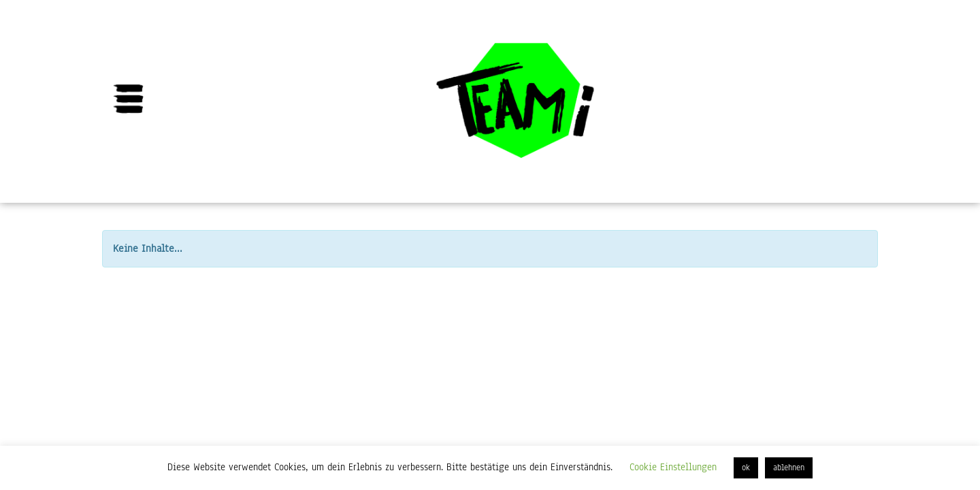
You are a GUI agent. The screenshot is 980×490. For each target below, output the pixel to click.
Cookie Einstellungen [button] (673, 467)
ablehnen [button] (789, 468)
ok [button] (746, 468)
